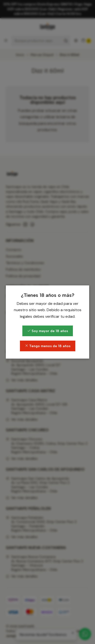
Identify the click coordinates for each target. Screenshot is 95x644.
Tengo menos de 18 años (48, 346)
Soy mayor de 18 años (48, 331)
